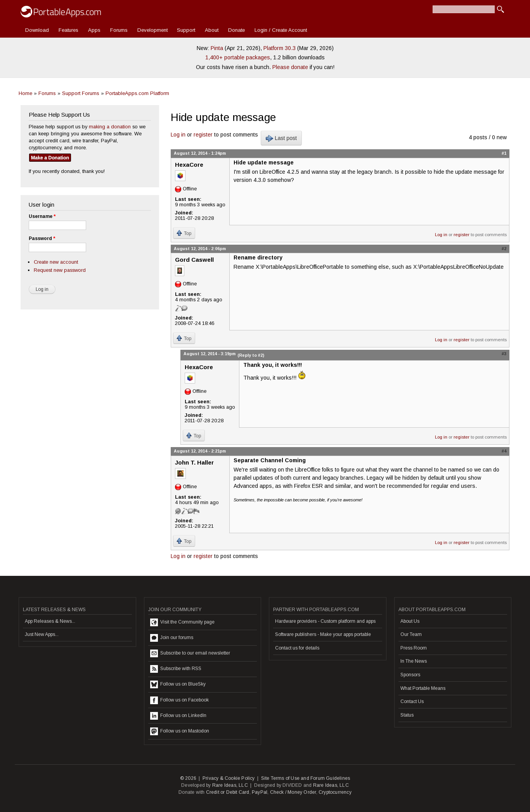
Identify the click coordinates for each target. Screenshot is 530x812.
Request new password (60, 270)
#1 (504, 153)
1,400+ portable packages (238, 57)
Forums (119, 30)
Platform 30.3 (280, 48)
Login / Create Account (281, 30)
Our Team (411, 634)
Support (186, 30)
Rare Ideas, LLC (230, 785)
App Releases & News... (50, 621)
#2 (504, 249)
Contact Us (412, 701)
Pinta (217, 48)
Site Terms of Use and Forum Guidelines (306, 778)
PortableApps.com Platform (137, 93)
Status (407, 715)
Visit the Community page (182, 622)
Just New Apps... (42, 634)
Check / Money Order (293, 792)
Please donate (290, 67)
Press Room (414, 648)
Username (42, 216)
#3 (504, 354)
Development (152, 30)
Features (68, 30)
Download (37, 30)
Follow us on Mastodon (180, 731)
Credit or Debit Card (228, 792)
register (203, 135)
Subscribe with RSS (176, 669)
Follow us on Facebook (179, 700)
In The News (414, 661)
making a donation (110, 127)
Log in (178, 135)
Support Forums (81, 93)
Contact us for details (297, 648)
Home (25, 93)
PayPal (260, 792)
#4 (504, 451)
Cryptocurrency (335, 792)
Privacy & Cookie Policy (229, 778)
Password (42, 238)
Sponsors (410, 675)
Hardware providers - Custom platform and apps (325, 621)
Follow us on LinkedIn (178, 716)
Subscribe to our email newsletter (190, 653)
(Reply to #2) (251, 355)
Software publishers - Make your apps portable (323, 634)
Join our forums (172, 638)
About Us (410, 621)
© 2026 (188, 778)
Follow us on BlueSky (178, 684)
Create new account (56, 262)
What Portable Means (423, 688)
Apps (94, 30)
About (212, 30)
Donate (236, 30)
